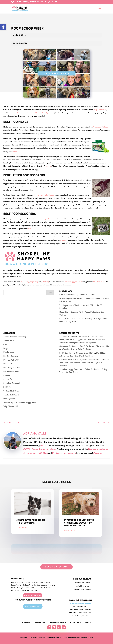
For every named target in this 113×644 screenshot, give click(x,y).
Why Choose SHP (11, 406)
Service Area (58, 622)
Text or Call (80, 600)
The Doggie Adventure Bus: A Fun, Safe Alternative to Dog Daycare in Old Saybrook (82, 341)
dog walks (47, 219)
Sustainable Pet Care (12, 391)
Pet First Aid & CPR (12, 360)
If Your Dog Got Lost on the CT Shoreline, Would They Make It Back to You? (84, 300)
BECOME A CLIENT (56, 567)
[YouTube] (56, 2)
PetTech (45, 446)
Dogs (5, 348)
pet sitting (45, 282)
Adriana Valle (35, 434)
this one (63, 240)
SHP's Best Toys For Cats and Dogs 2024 (76, 353)
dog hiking (34, 282)
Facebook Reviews (82, 590)
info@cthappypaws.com (73, 282)
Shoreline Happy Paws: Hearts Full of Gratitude (79, 369)
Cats (5, 344)
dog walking (25, 282)
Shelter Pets (8, 379)
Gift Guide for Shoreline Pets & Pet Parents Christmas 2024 (84, 346)
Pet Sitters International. (64, 453)
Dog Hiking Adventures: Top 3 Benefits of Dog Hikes (83, 354)
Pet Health (8, 364)
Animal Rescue (9, 340)
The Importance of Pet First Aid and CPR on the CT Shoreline (81, 307)
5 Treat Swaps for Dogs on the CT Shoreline (77, 295)
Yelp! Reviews (82, 586)
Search (50, 293)
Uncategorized (9, 399)
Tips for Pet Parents (11, 395)
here (15, 151)
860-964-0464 (17, 2)
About (26, 622)
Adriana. (98, 453)
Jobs (88, 622)
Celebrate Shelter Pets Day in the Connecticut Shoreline (83, 360)
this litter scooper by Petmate (44, 195)
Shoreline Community (12, 383)
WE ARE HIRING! (33, 595)
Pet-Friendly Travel (11, 371)
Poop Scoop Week (100, 110)
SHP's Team (8, 387)
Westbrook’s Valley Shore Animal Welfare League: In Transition (81, 364)
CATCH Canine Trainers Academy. (40, 449)
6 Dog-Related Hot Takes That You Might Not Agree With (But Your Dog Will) (83, 320)
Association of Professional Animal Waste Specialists (35, 113)
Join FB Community (33, 606)
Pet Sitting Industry (12, 368)
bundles (49, 166)
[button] (3, 27)
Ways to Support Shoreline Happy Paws (20, 402)
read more (22, 527)
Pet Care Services (11, 356)
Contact (76, 622)
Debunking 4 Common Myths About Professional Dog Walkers (82, 313)
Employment (9, 352)
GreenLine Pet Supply (101, 127)
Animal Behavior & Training (15, 337)
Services (40, 622)
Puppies (7, 375)
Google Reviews (82, 582)
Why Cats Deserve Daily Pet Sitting (77, 349)
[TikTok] (52, 2)
